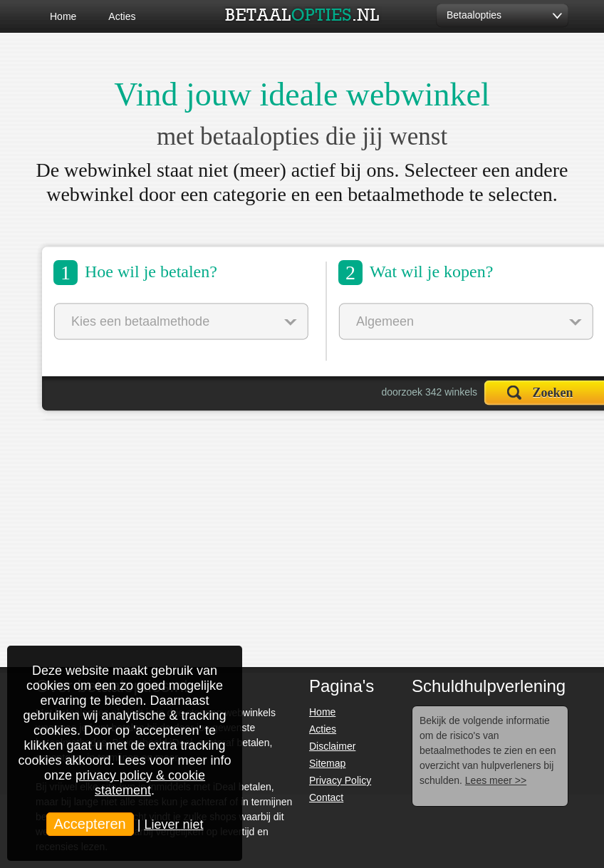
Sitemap (327, 763)
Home (63, 16)
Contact (326, 797)
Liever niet (173, 825)
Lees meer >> (496, 780)
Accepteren (90, 824)
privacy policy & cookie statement (140, 783)
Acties (122, 16)
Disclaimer (332, 746)
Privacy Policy (340, 780)
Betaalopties (474, 15)
